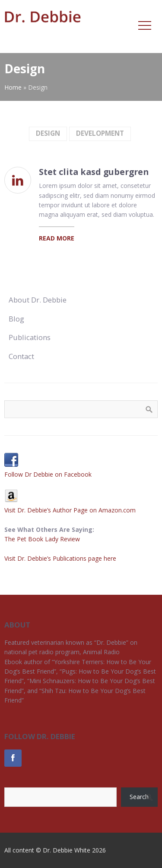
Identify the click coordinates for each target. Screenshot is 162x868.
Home (13, 87)
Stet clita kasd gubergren (94, 172)
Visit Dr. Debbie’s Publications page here (60, 558)
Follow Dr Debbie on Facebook (48, 474)
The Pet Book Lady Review (42, 539)
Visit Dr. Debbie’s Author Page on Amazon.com (70, 510)
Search (139, 797)
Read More (57, 238)
